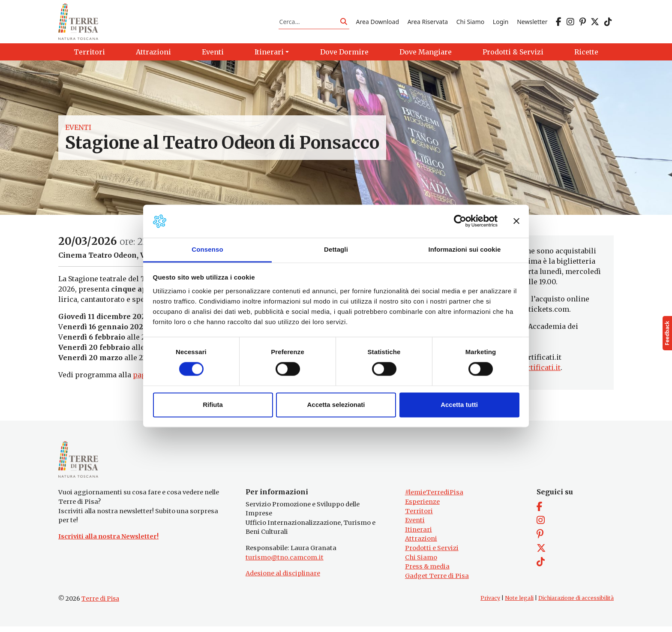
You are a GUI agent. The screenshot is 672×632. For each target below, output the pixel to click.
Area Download (378, 23)
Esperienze (422, 507)
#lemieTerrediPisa (434, 498)
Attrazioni (421, 544)
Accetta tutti (459, 405)
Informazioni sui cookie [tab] (465, 249)
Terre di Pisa (100, 604)
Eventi (78, 130)
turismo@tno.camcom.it (285, 563)
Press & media (427, 572)
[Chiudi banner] (516, 221)
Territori (419, 516)
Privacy (490, 603)
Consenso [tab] (207, 249)
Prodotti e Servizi (432, 554)
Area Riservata (428, 23)
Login (501, 23)
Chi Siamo (470, 23)
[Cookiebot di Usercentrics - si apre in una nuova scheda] (460, 221)
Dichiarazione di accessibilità (576, 603)
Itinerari (418, 535)
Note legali (519, 603)
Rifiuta (213, 405)
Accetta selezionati (336, 405)
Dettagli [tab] (336, 249)
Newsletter (532, 23)
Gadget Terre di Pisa (437, 581)
